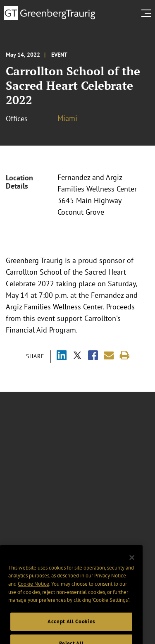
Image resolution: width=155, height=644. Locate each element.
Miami (67, 118)
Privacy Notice (110, 582)
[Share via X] (77, 356)
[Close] (132, 564)
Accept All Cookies (71, 628)
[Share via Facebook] (93, 356)
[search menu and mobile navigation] (148, 13)
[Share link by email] (109, 356)
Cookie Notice (33, 590)
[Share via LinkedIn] (62, 356)
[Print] (125, 356)
